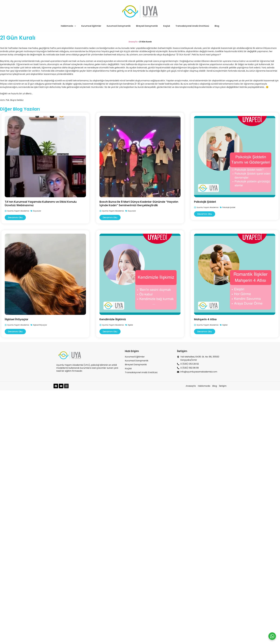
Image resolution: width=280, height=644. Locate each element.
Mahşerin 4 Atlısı (205, 319)
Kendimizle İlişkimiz (113, 319)
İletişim (182, 351)
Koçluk (167, 26)
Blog (217, 26)
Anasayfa (133, 42)
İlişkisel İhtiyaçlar (17, 319)
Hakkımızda (68, 26)
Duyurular (37, 211)
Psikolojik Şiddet (205, 202)
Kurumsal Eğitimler (91, 26)
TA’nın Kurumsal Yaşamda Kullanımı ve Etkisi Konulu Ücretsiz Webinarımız (41, 203)
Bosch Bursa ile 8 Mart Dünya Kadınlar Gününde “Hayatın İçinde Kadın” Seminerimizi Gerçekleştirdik (139, 203)
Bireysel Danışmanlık (147, 26)
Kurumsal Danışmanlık (119, 26)
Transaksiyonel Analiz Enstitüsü (192, 26)
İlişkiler (130, 325)
